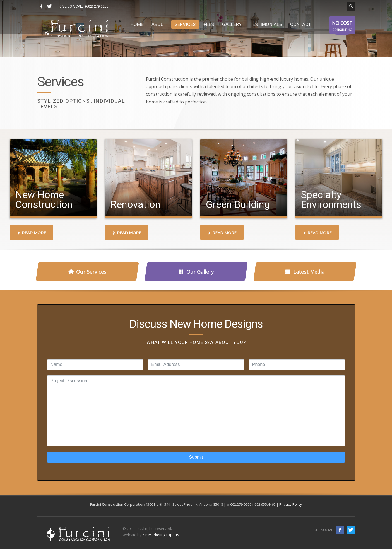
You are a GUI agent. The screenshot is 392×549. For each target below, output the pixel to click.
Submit (196, 457)
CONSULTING (342, 27)
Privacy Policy (291, 504)
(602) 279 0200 (97, 6)
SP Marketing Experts (161, 535)
